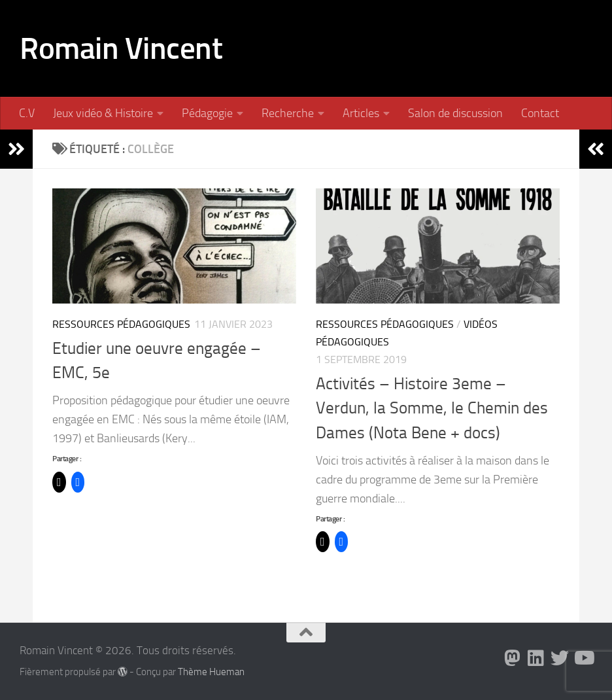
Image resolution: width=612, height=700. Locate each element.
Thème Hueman (211, 672)
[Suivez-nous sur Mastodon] (513, 658)
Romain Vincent (121, 48)
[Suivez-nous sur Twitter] (560, 658)
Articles (361, 113)
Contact (540, 113)
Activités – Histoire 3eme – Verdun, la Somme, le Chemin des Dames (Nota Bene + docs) (432, 408)
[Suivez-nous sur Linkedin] (536, 658)
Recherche (288, 113)
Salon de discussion (455, 113)
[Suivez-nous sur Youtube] (583, 658)
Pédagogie (207, 113)
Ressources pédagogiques (121, 324)
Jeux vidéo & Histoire (103, 113)
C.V (27, 113)
